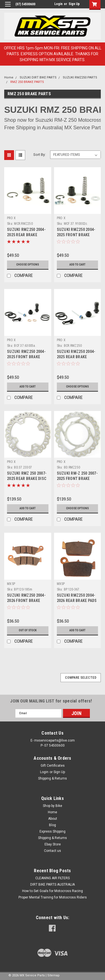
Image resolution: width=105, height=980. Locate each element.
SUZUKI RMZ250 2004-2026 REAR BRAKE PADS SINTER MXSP (77, 601)
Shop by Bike (53, 806)
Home (9, 77)
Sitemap (53, 975)
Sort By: (39, 155)
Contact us (53, 851)
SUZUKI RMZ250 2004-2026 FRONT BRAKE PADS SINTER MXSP (26, 601)
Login (58, 4)
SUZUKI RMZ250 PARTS (80, 77)
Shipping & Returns (53, 778)
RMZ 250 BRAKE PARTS (27, 82)
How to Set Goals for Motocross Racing (53, 891)
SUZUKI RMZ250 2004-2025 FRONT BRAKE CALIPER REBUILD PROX (27, 357)
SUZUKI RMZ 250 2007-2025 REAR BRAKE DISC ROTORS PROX (27, 479)
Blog (53, 825)
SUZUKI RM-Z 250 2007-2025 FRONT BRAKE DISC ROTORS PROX (77, 479)
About (53, 819)
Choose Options (28, 265)
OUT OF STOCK (28, 630)
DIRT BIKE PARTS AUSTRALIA (53, 885)
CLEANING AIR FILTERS (53, 878)
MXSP (11, 584)
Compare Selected (81, 678)
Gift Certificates (53, 766)
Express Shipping (53, 831)
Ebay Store (53, 844)
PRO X (11, 218)
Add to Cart (77, 265)
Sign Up (74, 4)
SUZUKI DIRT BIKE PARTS (38, 77)
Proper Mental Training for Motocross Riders (53, 897)
